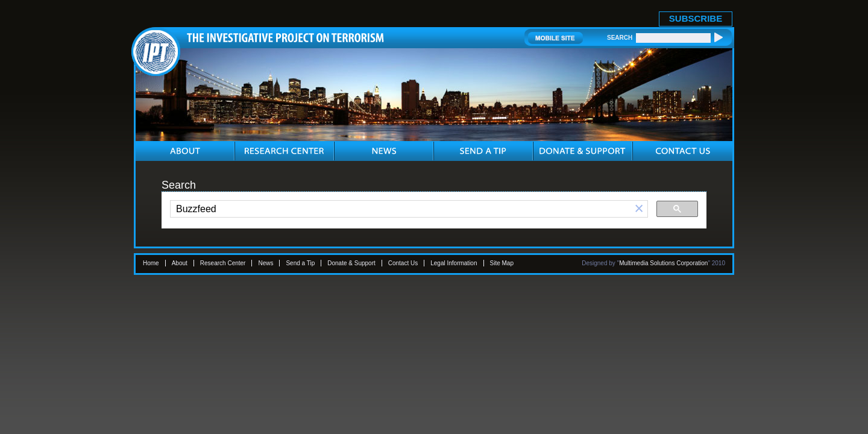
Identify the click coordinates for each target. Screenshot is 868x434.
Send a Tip (300, 263)
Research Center (223, 263)
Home (151, 263)
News (266, 263)
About (180, 263)
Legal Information (454, 263)
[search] (401, 209)
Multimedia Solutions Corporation (663, 263)
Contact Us (403, 263)
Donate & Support (351, 263)
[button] (639, 209)
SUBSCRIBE (696, 18)
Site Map (502, 263)
